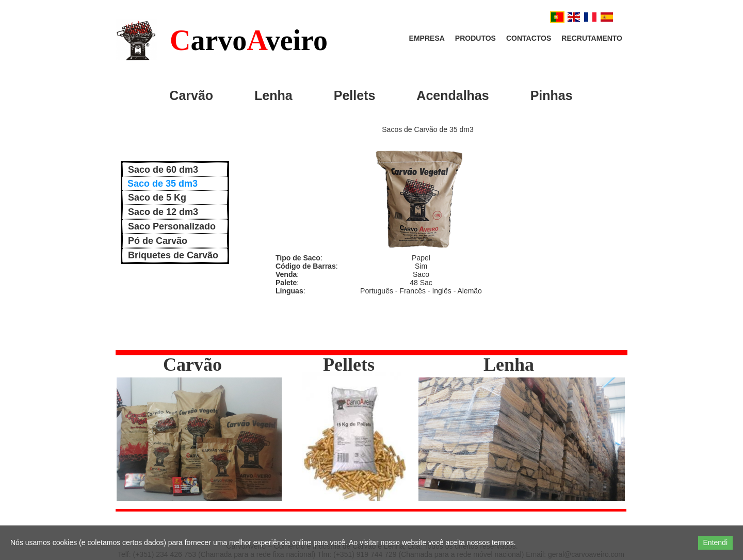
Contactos (529, 38)
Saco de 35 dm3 (163, 184)
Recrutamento (592, 38)
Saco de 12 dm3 (163, 212)
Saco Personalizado (172, 226)
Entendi (715, 542)
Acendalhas (453, 95)
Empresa (427, 38)
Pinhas (552, 95)
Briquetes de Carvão (173, 255)
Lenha (273, 95)
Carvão (191, 95)
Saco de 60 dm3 (163, 170)
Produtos (475, 38)
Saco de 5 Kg (157, 197)
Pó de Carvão (158, 241)
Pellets (355, 95)
